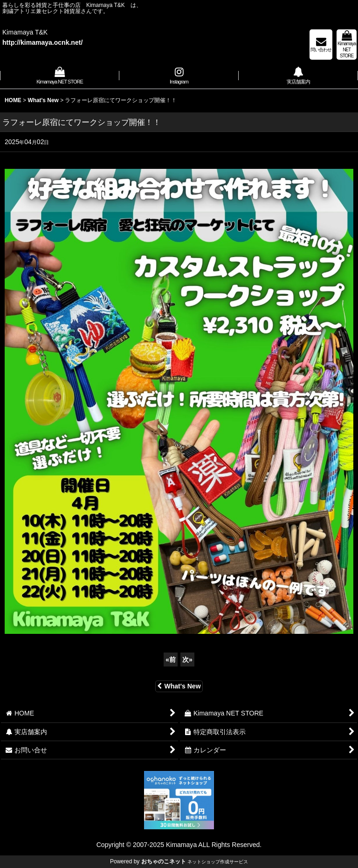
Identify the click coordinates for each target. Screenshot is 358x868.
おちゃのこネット (164, 861)
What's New (179, 686)
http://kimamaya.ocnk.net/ (42, 42)
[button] (179, 76)
